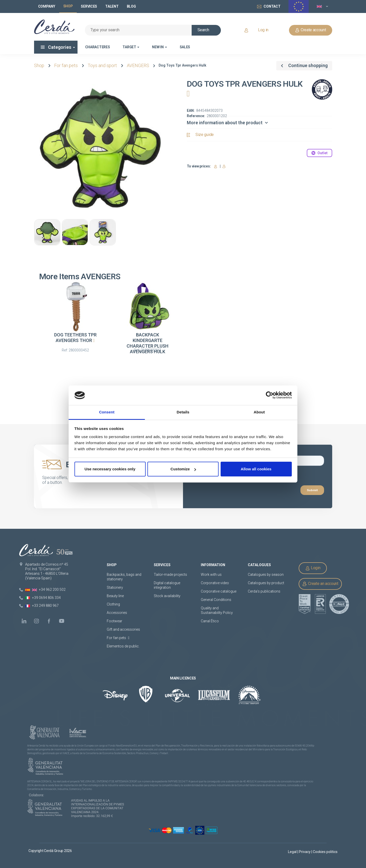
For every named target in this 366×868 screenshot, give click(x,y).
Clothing (113, 604)
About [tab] (259, 412)
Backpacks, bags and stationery (124, 577)
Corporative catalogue (219, 591)
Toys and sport (102, 65)
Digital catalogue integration (167, 585)
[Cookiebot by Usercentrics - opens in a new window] (270, 395)
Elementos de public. (123, 646)
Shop (39, 65)
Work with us (211, 575)
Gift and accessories (123, 629)
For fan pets (66, 65)
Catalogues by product (266, 583)
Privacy (305, 852)
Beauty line (115, 596)
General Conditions (216, 600)
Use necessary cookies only (110, 469)
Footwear (115, 621)
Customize (183, 469)
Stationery (115, 587)
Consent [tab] (107, 412)
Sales (185, 47)
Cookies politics (325, 852)
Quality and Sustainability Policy (217, 610)
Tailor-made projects (170, 575)
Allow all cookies (256, 469)
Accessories (117, 613)
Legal (293, 852)
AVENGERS (138, 65)
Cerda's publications (264, 591)
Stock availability (167, 596)
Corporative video (215, 583)
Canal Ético (210, 621)
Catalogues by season (266, 575)
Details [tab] (183, 412)
